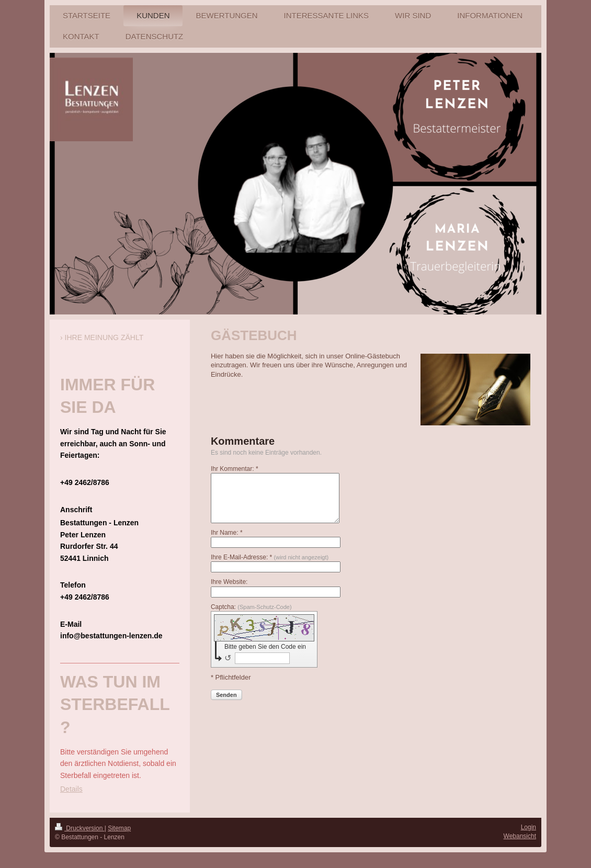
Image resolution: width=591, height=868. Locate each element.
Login (529, 827)
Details (71, 789)
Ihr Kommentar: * (235, 469)
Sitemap (119, 828)
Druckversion (80, 828)
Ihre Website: (229, 582)
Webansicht (520, 836)
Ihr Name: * (227, 533)
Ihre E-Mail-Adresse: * (270, 557)
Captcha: (251, 607)
